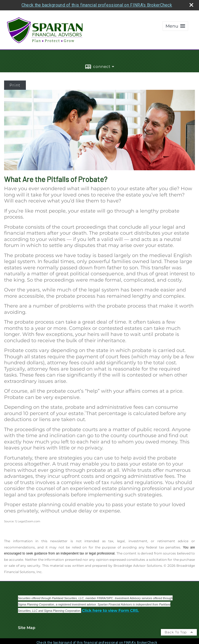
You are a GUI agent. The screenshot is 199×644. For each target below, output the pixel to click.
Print (15, 85)
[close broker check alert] (191, 5)
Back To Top (179, 632)
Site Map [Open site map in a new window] (27, 628)
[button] (175, 26)
